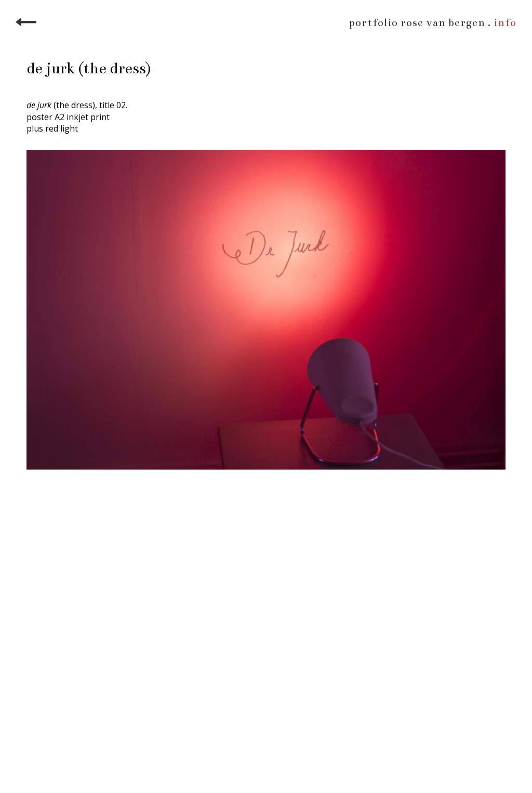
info (505, 23)
